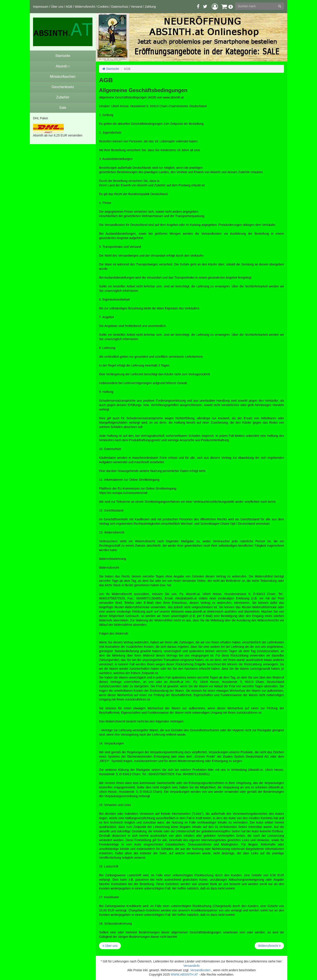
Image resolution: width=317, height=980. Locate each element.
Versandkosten (200, 970)
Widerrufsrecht (85, 7)
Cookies (103, 7)
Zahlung (150, 7)
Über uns (57, 7)
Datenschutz (120, 7)
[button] (215, 6)
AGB (69, 7)
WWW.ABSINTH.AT (184, 975)
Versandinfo (192, 966)
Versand (136, 7)
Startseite (111, 69)
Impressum (41, 7)
